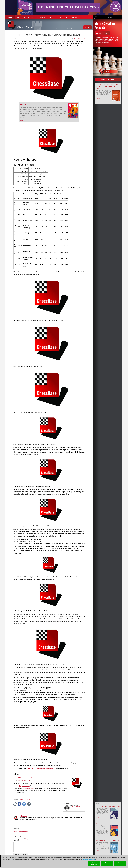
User (16, 835)
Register (28, 839)
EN (70, 28)
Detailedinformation (94, 864)
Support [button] (63, 17)
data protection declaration (89, 859)
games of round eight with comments (40, 768)
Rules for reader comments (21, 831)
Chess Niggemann (75, 807)
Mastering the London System (107, 841)
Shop (10, 17)
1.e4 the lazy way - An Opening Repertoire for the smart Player (107, 86)
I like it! (76, 39)
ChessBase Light (28, 788)
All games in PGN (24, 780)
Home (19, 17)
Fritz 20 (23, 104)
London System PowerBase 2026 (108, 806)
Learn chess (75, 17)
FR (74, 28)
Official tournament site (26, 778)
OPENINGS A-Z (29, 17)
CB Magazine (41, 17)
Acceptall (120, 864)
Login (110, 18)
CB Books (52, 17)
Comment (16, 840)
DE (67, 28)
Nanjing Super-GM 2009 (24, 800)
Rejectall (107, 864)
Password (18, 837)
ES (72, 28)
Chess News (25, 27)
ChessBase (24, 816)
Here (12, 859)
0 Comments (82, 39)
